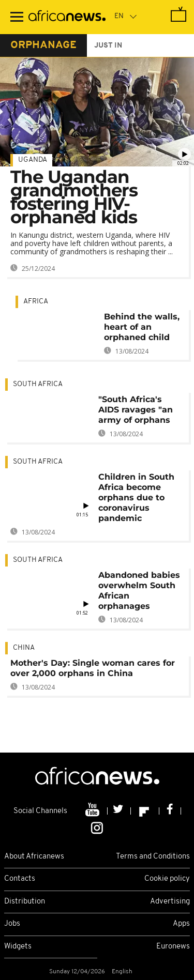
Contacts (20, 879)
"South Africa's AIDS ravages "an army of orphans (136, 410)
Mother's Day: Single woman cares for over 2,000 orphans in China (93, 668)
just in (108, 46)
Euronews (173, 947)
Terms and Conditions (153, 857)
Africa (36, 302)
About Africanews (34, 857)
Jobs (12, 924)
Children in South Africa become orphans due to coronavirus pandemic (136, 497)
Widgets (18, 947)
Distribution (25, 902)
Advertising (170, 902)
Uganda (33, 160)
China (24, 648)
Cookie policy (167, 879)
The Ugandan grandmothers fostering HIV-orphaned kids (74, 197)
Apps (181, 924)
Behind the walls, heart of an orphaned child (142, 327)
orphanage (43, 45)
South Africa (38, 384)
